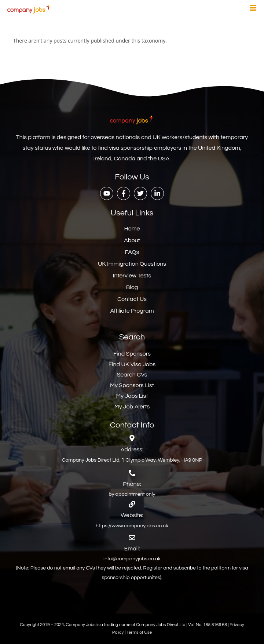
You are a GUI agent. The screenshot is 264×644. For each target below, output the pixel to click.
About (132, 240)
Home (132, 229)
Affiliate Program (132, 311)
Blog (132, 287)
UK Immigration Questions (132, 264)
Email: (132, 549)
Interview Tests (132, 276)
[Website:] (132, 504)
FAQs (132, 252)
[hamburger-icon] (253, 9)
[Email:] (132, 538)
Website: (132, 515)
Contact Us (132, 299)
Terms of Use (139, 632)
